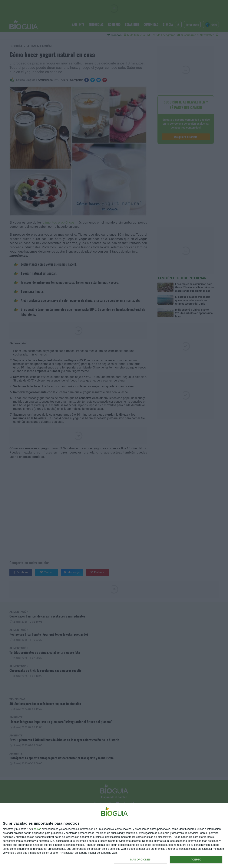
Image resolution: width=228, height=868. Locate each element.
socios (37, 829)
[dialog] (114, 835)
